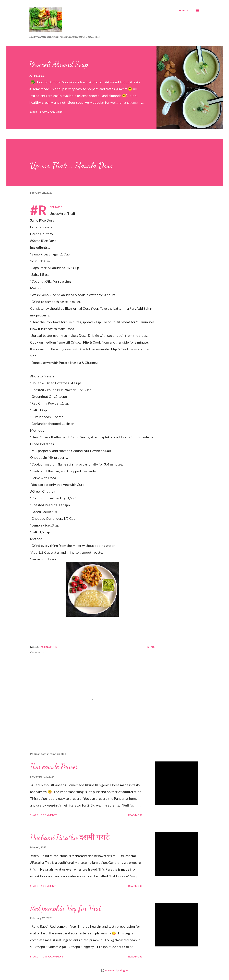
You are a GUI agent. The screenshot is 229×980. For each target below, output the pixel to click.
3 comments (49, 815)
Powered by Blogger (115, 970)
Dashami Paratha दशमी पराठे (70, 837)
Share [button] (33, 112)
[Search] (184, 11)
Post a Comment (51, 112)
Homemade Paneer (54, 766)
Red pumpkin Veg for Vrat (66, 908)
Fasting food (48, 647)
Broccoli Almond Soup (59, 64)
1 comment (48, 886)
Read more (135, 815)
